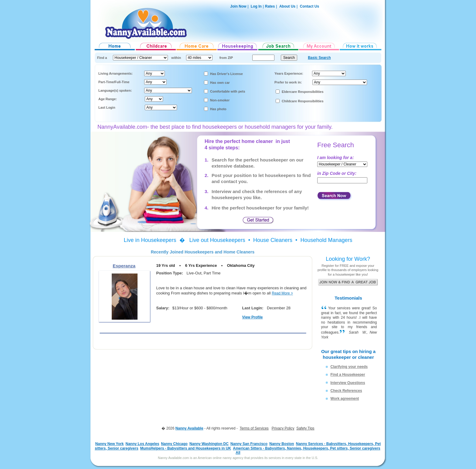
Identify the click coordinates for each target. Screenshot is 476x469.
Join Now (238, 6)
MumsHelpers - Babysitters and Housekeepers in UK (186, 448)
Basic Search (319, 58)
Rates (270, 6)
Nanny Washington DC (209, 444)
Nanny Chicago (174, 444)
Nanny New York (110, 444)
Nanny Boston (282, 444)
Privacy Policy (283, 428)
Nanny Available (189, 428)
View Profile (253, 317)
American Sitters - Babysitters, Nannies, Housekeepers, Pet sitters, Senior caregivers (307, 448)
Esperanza (124, 266)
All (238, 453)
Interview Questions (348, 383)
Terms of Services (254, 428)
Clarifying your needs (349, 367)
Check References (346, 391)
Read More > (282, 293)
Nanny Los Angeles (143, 444)
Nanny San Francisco (249, 444)
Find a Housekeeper (348, 375)
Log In (256, 6)
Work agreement (345, 399)
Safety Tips (305, 428)
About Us (287, 6)
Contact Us (309, 6)
